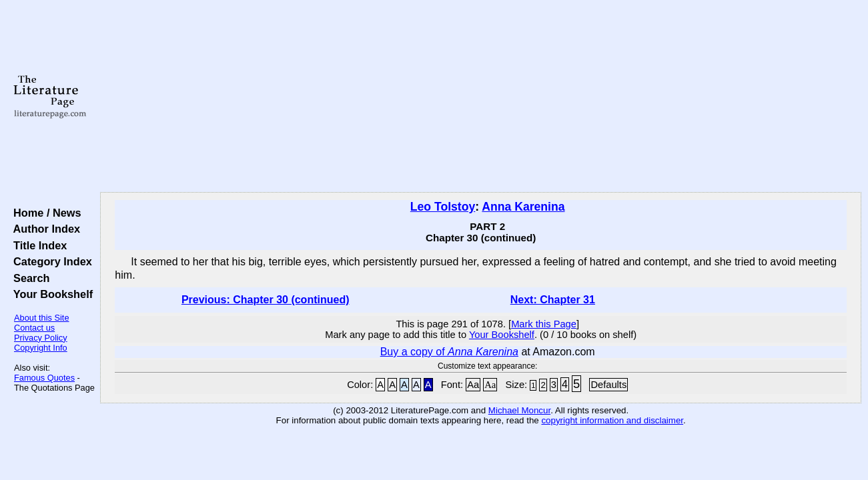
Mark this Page (544, 324)
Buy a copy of (449, 352)
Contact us (34, 328)
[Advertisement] (481, 97)
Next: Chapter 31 (553, 300)
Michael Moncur (519, 410)
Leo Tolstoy (443, 207)
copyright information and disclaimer (612, 420)
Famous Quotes (44, 378)
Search (28, 278)
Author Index (44, 229)
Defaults (608, 385)
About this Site (42, 318)
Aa (473, 385)
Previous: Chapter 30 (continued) (266, 300)
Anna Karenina (523, 207)
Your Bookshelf (50, 294)
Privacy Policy (41, 338)
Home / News (44, 213)
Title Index (37, 245)
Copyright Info (41, 348)
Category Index (50, 261)
